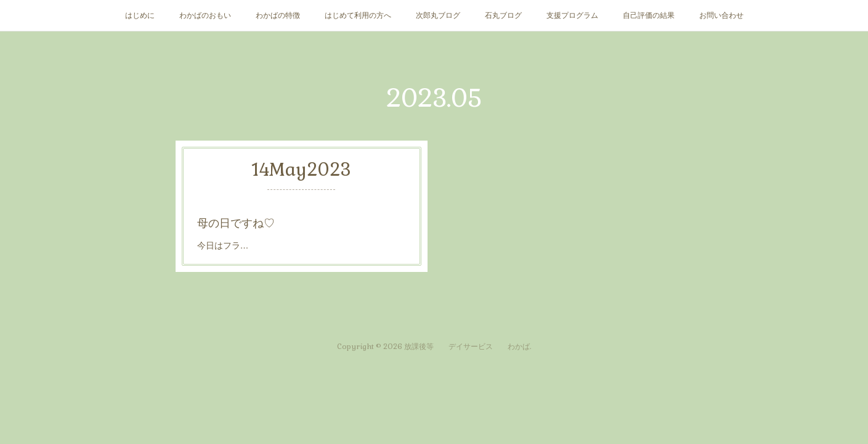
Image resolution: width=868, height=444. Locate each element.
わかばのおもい (205, 15)
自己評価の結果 (649, 15)
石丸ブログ (503, 15)
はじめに (140, 15)
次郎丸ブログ (438, 15)
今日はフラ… (226, 244)
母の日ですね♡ (238, 222)
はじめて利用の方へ (358, 15)
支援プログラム (572, 15)
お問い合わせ (721, 15)
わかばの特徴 (278, 15)
